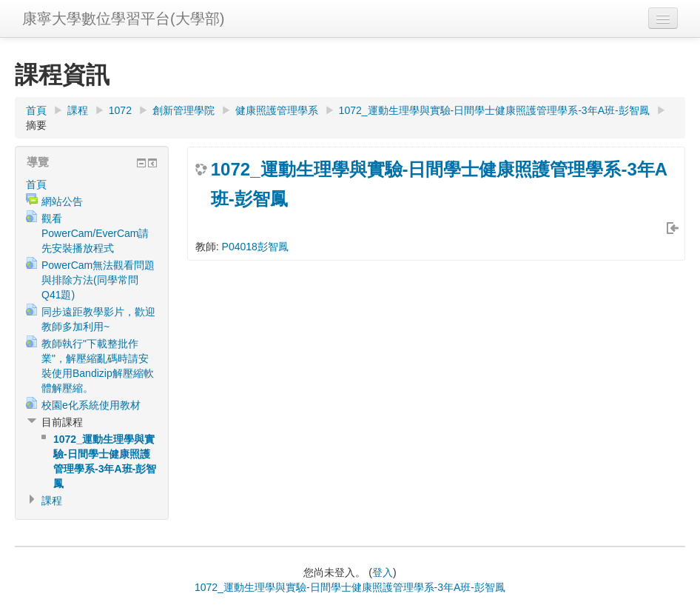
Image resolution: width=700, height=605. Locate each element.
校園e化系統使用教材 (91, 405)
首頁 (36, 110)
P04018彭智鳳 (255, 247)
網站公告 (62, 201)
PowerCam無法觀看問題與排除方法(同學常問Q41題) (98, 280)
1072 (120, 110)
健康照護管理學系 (277, 110)
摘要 (36, 125)
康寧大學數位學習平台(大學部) (123, 19)
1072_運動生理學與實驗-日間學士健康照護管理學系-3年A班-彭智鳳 (494, 110)
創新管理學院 (184, 110)
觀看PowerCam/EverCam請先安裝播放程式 (95, 233)
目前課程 (62, 422)
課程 (78, 110)
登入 (383, 572)
